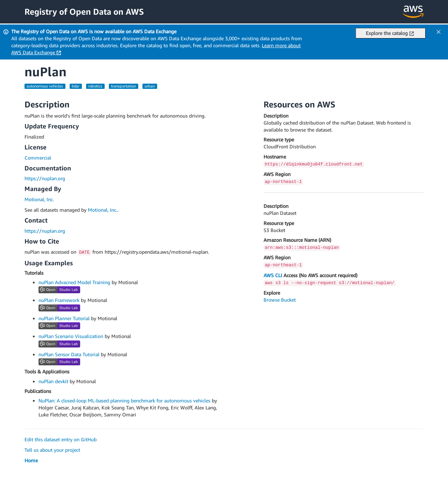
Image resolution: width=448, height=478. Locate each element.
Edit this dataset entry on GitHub (61, 439)
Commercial (38, 158)
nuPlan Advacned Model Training (74, 282)
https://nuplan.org (45, 178)
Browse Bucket (280, 300)
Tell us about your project (52, 450)
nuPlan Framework (59, 300)
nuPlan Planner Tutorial (64, 318)
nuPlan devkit (53, 381)
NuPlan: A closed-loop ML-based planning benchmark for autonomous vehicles (124, 400)
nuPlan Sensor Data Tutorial (69, 354)
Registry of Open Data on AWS (84, 12)
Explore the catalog (390, 33)
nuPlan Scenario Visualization (71, 336)
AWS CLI (273, 275)
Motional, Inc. (39, 199)
